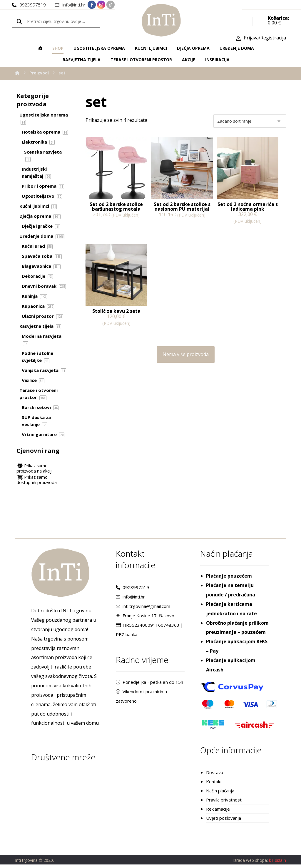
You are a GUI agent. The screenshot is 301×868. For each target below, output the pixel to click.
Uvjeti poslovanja (224, 822)
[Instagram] (101, 5)
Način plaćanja (220, 793)
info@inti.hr (130, 598)
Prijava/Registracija (265, 39)
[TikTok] (111, 5)
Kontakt (214, 784)
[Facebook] (92, 5)
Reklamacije (218, 812)
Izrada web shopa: (250, 864)
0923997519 (132, 589)
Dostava (215, 774)
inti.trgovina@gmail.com (143, 608)
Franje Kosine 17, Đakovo (145, 617)
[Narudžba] (250, 122)
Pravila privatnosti (224, 803)
